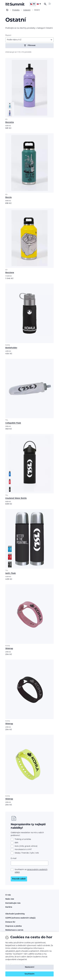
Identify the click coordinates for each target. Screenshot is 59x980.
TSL (7, 420)
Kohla (8, 345)
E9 (6, 120)
